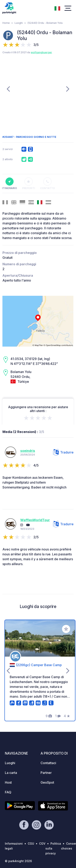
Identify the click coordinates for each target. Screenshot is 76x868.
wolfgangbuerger (41, 52)
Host (8, 782)
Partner (46, 773)
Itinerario (10, 184)
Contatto (48, 184)
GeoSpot (47, 782)
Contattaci (48, 763)
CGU (31, 844)
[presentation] (8, 89)
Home (6, 23)
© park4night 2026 (18, 861)
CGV (42, 844)
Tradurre (63, 452)
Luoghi (19, 23)
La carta (11, 773)
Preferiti (29, 184)
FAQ (8, 792)
